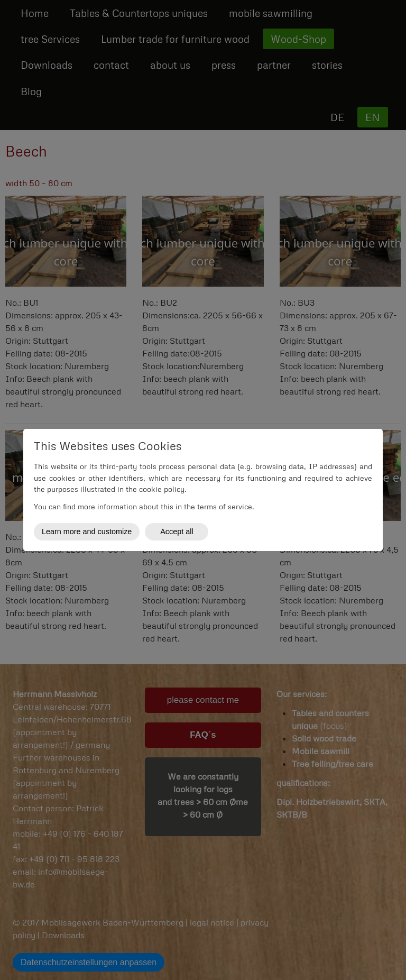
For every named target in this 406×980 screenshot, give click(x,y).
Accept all (177, 532)
